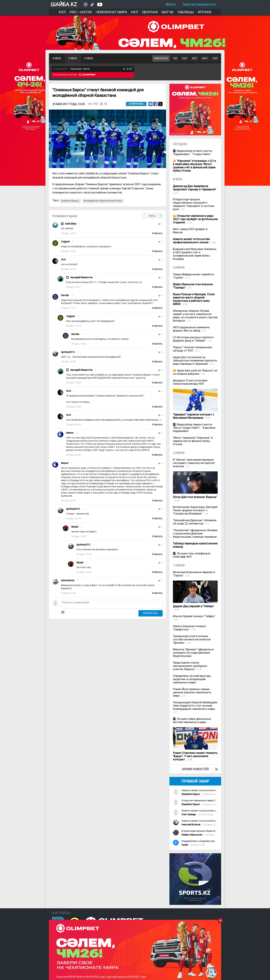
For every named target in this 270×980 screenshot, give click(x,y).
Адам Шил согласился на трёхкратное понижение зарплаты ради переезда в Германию (195, 361)
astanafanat (68, 580)
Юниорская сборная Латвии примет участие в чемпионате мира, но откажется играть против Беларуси (195, 316)
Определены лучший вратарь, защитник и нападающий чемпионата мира (192, 679)
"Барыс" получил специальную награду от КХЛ (193, 349)
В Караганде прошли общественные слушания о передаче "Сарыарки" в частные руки (194, 204)
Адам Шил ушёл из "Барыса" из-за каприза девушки (195, 372)
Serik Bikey (71, 224)
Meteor (70, 433)
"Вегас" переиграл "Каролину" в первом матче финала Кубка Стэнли (193, 441)
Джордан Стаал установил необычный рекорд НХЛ (190, 382)
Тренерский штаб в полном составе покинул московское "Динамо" (192, 639)
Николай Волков (191, 825)
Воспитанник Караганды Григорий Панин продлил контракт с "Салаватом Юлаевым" (195, 510)
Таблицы (186, 12)
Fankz (185, 845)
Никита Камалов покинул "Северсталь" (189, 628)
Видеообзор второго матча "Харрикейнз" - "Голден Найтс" (193, 153)
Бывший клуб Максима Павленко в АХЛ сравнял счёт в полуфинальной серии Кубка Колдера (195, 254)
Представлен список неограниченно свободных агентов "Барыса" (190, 666)
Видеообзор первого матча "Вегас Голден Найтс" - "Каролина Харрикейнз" (194, 428)
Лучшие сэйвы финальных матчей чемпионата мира (192, 721)
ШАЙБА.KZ (64, 4)
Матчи (167, 12)
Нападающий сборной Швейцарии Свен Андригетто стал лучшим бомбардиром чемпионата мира (195, 706)
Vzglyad (65, 242)
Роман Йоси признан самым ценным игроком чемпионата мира (192, 692)
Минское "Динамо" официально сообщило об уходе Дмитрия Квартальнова (193, 653)
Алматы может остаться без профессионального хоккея (214, 790)
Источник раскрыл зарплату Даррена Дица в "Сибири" (193, 339)
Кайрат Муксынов (192, 835)
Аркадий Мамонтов (81, 277)
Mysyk (75, 527)
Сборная (150, 12)
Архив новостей (195, 769)
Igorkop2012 (68, 352)
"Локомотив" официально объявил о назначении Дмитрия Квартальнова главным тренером (195, 534)
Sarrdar (65, 295)
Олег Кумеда (189, 814)
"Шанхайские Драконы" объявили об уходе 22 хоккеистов (195, 522)
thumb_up (159, 224)
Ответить (157, 233)
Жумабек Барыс (191, 794)
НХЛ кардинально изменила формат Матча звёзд (191, 329)
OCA (63, 260)
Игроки (204, 12)
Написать (151, 613)
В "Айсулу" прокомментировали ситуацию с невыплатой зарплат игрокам (194, 463)
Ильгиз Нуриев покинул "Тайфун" (194, 616)
